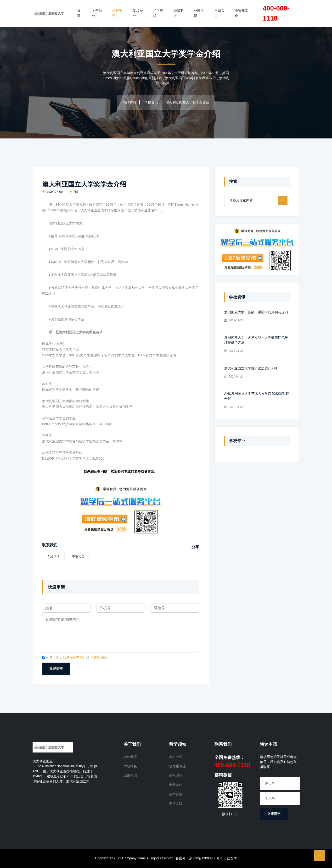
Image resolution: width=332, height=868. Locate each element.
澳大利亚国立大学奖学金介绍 (84, 184)
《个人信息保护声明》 (69, 658)
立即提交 (56, 669)
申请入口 (219, 13)
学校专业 (138, 13)
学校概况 (130, 757)
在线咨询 (53, 557)
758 (74, 192)
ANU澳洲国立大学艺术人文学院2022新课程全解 (257, 396)
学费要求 (179, 13)
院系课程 (176, 775)
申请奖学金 (242, 13)
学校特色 (130, 766)
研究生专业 (177, 766)
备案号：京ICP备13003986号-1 (199, 858)
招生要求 (158, 13)
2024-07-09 (52, 192)
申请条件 (176, 785)
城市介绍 (130, 775)
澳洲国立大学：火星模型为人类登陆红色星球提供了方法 (256, 340)
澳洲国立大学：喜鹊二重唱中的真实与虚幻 (256, 312)
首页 (79, 13)
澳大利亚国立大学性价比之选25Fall (251, 368)
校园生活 (199, 13)
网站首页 (129, 102)
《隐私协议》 (100, 658)
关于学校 (97, 13)
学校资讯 (117, 13)
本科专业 (176, 757)
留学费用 (176, 794)
